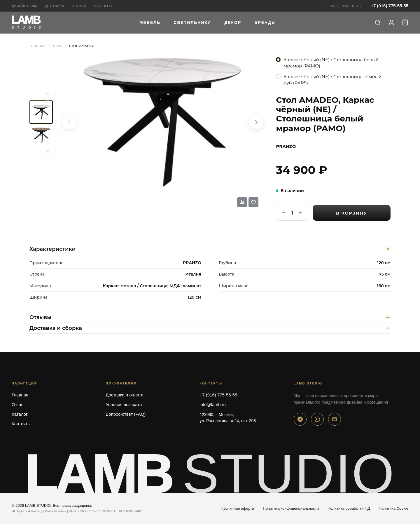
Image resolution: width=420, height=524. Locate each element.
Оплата (79, 6)
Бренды (265, 22)
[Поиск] (378, 22)
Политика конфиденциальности (291, 508)
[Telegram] (300, 419)
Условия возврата (124, 404)
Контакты (21, 424)
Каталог (20, 414)
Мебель (150, 22)
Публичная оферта (238, 508)
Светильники (192, 22)
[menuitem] (41, 112)
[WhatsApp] (317, 419)
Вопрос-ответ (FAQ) (126, 414)
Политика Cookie (393, 508)
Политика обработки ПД (349, 508)
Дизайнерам (24, 6)
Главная (38, 46)
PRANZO (286, 146)
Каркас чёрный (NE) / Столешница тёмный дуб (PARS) (332, 80)
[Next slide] (41, 151)
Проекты (103, 6)
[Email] (335, 419)
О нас (17, 404)
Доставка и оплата (124, 395)
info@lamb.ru (212, 404)
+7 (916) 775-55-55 (390, 6)
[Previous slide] (41, 94)
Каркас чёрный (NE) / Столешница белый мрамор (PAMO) (331, 63)
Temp (57, 46)
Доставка (55, 6)
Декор (233, 22)
